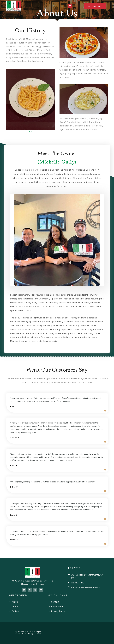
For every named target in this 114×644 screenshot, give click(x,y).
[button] (70, 6)
